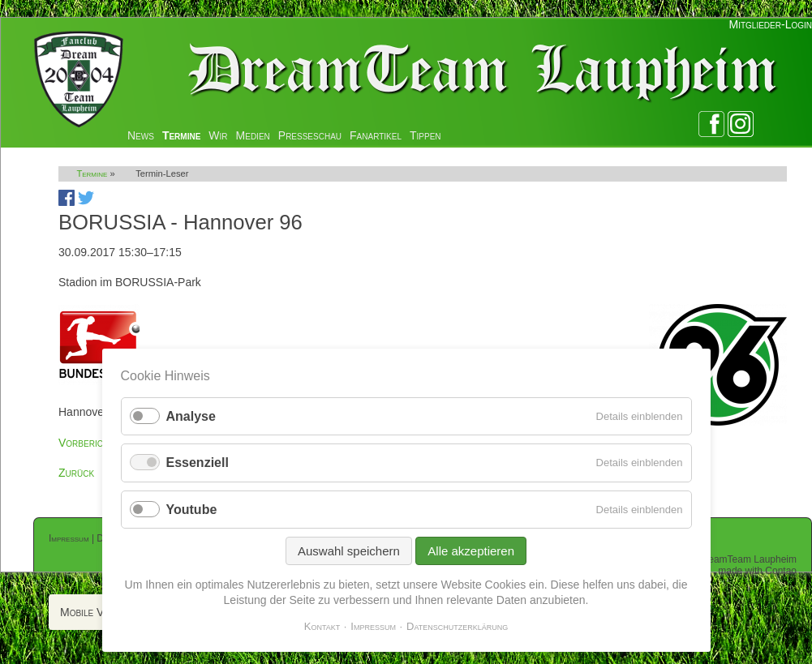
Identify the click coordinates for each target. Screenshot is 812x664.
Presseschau (310, 135)
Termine (181, 135)
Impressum (69, 538)
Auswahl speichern (349, 551)
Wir (218, 135)
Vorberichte (89, 443)
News (141, 135)
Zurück (76, 473)
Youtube (192, 510)
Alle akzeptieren (471, 551)
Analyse (191, 416)
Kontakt (322, 626)
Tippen (425, 135)
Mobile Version (98, 612)
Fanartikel (376, 135)
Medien (253, 135)
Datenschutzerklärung (457, 626)
